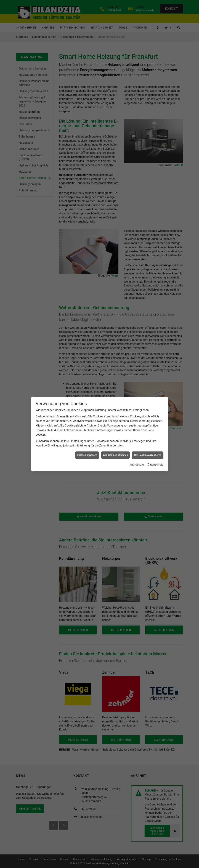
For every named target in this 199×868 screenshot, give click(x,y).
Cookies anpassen (87, 455)
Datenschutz (155, 465)
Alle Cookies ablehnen (115, 455)
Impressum (137, 465)
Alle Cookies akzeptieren (147, 455)
